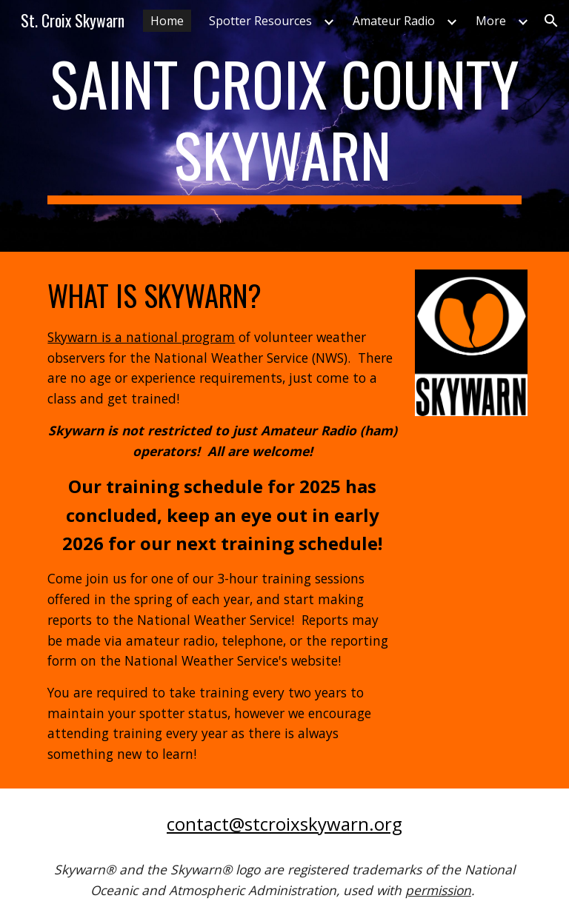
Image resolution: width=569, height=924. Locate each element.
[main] (284, 126)
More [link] (491, 21)
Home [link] (167, 21)
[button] (551, 21)
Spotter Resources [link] (260, 21)
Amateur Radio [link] (394, 21)
